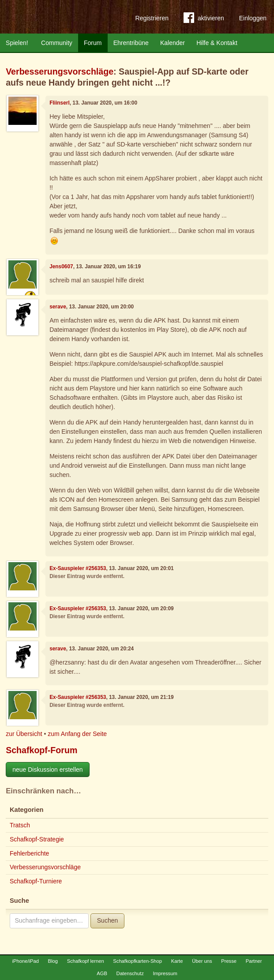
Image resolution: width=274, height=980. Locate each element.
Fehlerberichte (30, 853)
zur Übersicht (24, 734)
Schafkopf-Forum (41, 750)
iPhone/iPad (26, 961)
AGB (102, 973)
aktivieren (204, 19)
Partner (254, 961)
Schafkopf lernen (86, 961)
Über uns (202, 961)
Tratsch (20, 825)
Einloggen (253, 18)
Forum (93, 43)
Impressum (165, 973)
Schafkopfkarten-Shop (137, 961)
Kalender (173, 43)
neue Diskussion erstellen (48, 770)
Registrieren (152, 18)
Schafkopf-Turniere (36, 881)
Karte (177, 961)
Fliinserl (60, 103)
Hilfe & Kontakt (217, 43)
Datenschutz (130, 973)
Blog (53, 961)
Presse (229, 961)
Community (57, 43)
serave (58, 307)
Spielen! (17, 43)
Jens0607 (61, 267)
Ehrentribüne (131, 43)
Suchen (107, 920)
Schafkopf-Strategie (37, 839)
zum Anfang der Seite (77, 734)
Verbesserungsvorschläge (60, 71)
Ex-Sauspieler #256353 (78, 568)
